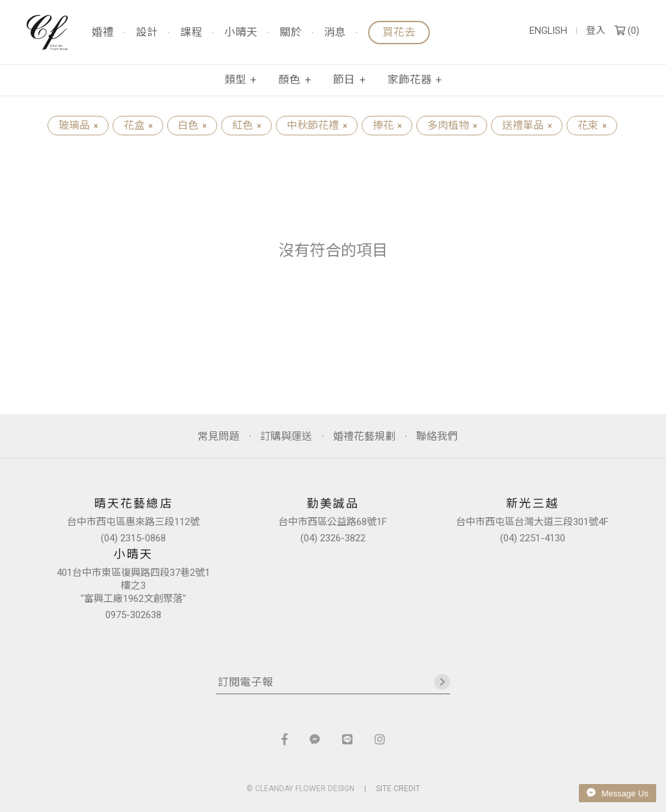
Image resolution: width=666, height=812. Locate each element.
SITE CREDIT (398, 789)
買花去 (399, 32)
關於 (291, 33)
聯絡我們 (437, 436)
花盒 (138, 125)
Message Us (618, 793)
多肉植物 (452, 125)
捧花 (387, 125)
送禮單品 (527, 125)
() (627, 31)
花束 (592, 125)
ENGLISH (548, 31)
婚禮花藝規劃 (364, 436)
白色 (192, 125)
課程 (191, 33)
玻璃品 (78, 125)
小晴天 (241, 33)
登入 (596, 31)
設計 (147, 33)
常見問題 (219, 436)
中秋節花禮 (317, 125)
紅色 (246, 125)
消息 (335, 33)
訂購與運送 (286, 436)
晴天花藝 (47, 33)
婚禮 (103, 33)
